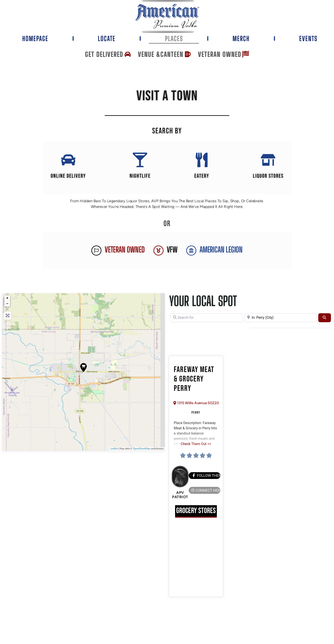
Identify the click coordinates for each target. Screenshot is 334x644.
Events (308, 38)
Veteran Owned (125, 250)
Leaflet (114, 449)
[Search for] (206, 318)
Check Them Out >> (196, 444)
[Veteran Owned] (96, 251)
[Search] (325, 318)
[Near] (280, 318)
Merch (241, 38)
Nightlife (140, 177)
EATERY (202, 177)
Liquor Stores (268, 177)
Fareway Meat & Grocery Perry (194, 380)
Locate (107, 38)
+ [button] (7, 299)
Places (174, 38)
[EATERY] (202, 160)
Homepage (35, 38)
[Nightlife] (140, 160)
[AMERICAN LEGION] (191, 251)
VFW (172, 250)
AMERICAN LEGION (221, 250)
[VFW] (158, 251)
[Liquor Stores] (268, 160)
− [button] (7, 305)
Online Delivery (68, 177)
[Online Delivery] (68, 160)
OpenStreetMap (142, 449)
